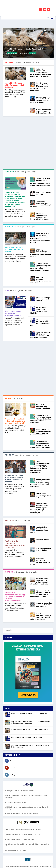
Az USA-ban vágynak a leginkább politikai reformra (23, 741)
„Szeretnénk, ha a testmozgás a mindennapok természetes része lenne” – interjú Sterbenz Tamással (41, 134)
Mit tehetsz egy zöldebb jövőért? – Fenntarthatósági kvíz (40, 275)
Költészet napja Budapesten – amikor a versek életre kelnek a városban (40, 483)
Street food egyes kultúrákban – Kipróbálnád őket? (13, 265)
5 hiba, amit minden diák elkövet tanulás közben (14, 202)
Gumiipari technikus (44, 441)
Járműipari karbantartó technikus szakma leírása (40, 464)
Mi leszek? (32, 53)
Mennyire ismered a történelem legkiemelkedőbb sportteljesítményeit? (41, 287)
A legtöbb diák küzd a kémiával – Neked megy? (21, 830)
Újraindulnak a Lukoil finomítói (15, 753)
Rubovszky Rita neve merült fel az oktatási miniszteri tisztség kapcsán (14, 381)
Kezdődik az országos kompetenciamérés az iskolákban (41, 232)
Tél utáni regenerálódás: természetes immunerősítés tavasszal (40, 168)
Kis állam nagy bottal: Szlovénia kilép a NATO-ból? (22, 736)
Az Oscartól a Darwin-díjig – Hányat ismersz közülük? (39, 262)
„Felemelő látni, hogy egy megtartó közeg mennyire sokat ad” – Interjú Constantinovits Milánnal (40, 219)
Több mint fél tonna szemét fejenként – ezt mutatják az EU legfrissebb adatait (41, 334)
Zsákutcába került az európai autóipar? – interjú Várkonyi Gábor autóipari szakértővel (40, 385)
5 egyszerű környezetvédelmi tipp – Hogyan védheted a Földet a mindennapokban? (15, 499)
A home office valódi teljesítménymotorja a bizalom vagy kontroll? (15, 323)
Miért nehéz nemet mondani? (43, 145)
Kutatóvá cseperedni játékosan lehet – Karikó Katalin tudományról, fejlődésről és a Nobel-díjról (41, 73)
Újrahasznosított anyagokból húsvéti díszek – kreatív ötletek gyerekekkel (41, 496)
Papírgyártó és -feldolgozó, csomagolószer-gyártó (39, 432)
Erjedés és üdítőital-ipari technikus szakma (44, 452)
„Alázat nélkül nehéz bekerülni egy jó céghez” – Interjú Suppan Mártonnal (40, 346)
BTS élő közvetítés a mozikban (15, 704)
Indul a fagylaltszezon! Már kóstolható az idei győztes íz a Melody (41, 518)
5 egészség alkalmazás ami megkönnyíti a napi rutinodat (40, 156)
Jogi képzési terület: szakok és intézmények (20, 826)
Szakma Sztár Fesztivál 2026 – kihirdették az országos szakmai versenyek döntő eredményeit (39, 410)
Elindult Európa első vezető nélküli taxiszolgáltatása (23, 732)
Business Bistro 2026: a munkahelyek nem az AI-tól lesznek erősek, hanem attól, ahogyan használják (28, 779)
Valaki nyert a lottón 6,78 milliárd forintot (20, 693)
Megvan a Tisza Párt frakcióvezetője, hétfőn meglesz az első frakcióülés (26, 699)
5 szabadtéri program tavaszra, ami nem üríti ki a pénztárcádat (27, 821)
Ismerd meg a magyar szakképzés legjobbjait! (44, 397)
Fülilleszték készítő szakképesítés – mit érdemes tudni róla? (44, 111)
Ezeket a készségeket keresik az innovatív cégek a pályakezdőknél (28, 769)
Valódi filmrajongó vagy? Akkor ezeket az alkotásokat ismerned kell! (27, 815)
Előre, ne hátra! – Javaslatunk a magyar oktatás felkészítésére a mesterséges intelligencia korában (40, 190)
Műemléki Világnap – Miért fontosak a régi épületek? (14, 85)
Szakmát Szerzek (12, 53)
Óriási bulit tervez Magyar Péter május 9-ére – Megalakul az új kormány (26, 710)
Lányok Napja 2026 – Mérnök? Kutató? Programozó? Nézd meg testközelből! (41, 100)
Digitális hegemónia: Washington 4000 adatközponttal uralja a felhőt (27, 747)
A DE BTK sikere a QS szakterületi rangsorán (20, 809)
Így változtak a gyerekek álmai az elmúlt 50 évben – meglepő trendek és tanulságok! (40, 87)
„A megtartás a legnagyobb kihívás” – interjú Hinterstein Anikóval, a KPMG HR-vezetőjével (41, 321)
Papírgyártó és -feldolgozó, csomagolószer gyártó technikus (15, 446)
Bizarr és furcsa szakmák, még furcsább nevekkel (43, 309)
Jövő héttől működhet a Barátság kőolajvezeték (21, 716)
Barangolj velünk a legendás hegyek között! (43, 251)
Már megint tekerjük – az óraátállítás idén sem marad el (44, 507)
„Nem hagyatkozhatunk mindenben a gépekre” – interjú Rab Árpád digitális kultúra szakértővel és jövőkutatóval (40, 369)
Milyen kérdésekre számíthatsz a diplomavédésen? (22, 793)
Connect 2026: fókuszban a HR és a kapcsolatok (21, 773)
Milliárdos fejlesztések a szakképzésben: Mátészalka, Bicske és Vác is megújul (41, 205)
